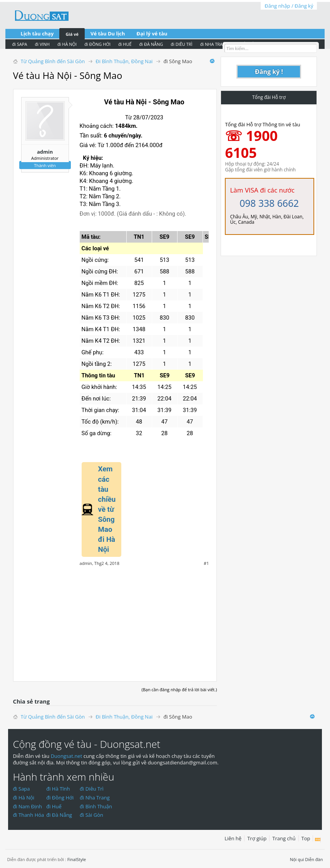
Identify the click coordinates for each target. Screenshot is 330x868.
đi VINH (42, 44)
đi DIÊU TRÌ (181, 44)
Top (306, 838)
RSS (318, 840)
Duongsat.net (67, 756)
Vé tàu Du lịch (108, 34)
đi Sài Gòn (91, 815)
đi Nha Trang (95, 798)
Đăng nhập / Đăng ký (289, 6)
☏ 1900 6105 (251, 144)
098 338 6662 (269, 203)
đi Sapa (21, 789)
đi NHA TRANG (215, 44)
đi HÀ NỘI (67, 44)
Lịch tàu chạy (37, 34)
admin (45, 152)
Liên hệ (233, 838)
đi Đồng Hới (60, 798)
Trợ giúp (257, 838)
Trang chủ (284, 838)
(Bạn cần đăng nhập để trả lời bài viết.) (179, 690)
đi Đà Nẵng (59, 815)
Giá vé (72, 34)
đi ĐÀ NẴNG (151, 44)
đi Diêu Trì (92, 789)
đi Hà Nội (23, 798)
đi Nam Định (27, 806)
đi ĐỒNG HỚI (97, 44)
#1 (206, 563)
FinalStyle (77, 859)
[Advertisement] (115, 620)
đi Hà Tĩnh (58, 789)
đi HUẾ (125, 44)
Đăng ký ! (269, 72)
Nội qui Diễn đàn (307, 859)
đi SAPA (20, 44)
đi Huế (54, 806)
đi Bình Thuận (96, 806)
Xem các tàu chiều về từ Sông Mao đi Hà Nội (107, 509)
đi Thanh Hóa (28, 815)
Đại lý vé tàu (152, 34)
